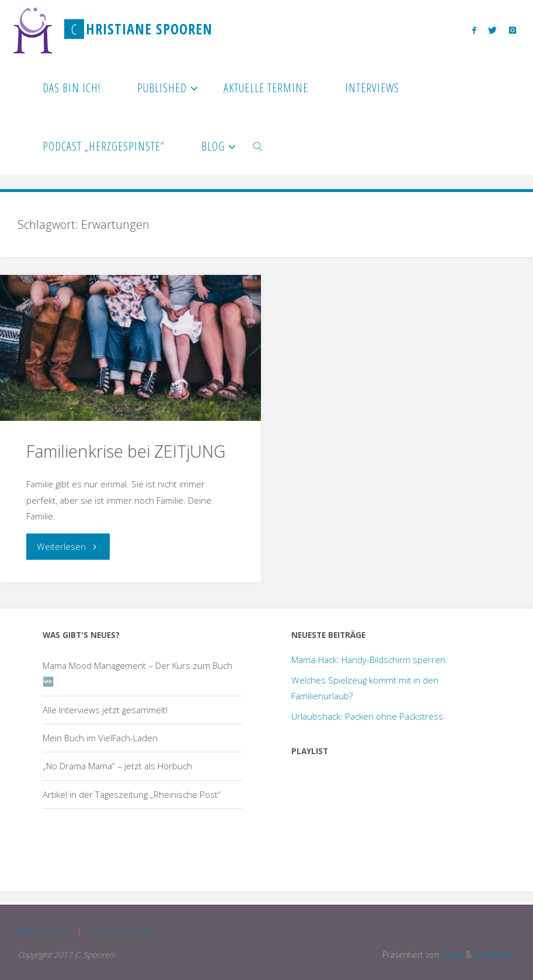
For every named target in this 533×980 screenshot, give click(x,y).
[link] (258, 146)
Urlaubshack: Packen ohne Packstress (367, 716)
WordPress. (494, 955)
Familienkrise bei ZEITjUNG (126, 451)
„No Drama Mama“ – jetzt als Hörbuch (117, 766)
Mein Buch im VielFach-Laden (100, 738)
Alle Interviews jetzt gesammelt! (105, 710)
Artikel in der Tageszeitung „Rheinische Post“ (132, 794)
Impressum (43, 932)
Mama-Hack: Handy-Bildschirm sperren (368, 660)
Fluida (451, 955)
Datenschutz (121, 932)
